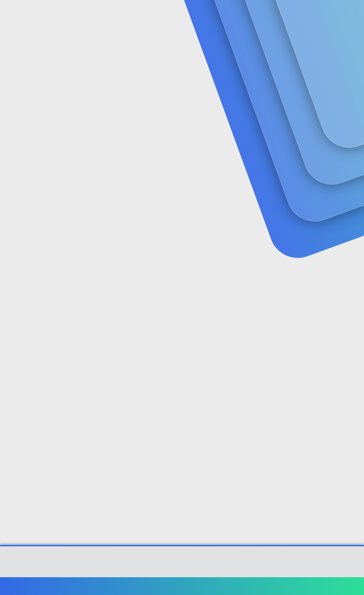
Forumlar (146, 14)
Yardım (310, 586)
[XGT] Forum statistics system (182, 570)
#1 (353, 175)
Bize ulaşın (192, 586)
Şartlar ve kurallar (231, 586)
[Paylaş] (344, 175)
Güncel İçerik (195, 14)
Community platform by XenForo (182, 565)
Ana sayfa (335, 586)
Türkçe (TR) (23, 586)
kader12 (17, 160)
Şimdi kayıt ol (328, 59)
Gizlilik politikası (277, 586)
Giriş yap (279, 59)
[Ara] (267, 14)
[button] (168, 14)
